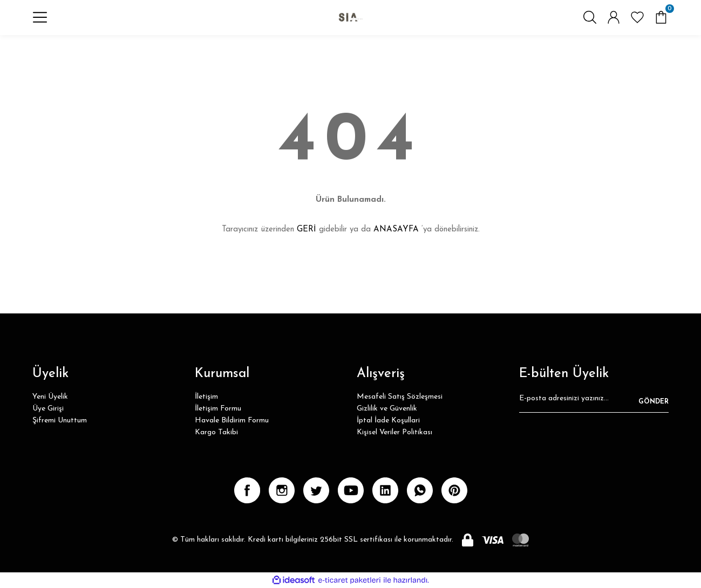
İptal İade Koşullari (388, 421)
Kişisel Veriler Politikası (394, 432)
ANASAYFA (396, 230)
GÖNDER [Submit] (654, 402)
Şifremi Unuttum (60, 421)
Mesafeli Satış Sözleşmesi (400, 397)
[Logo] (350, 25)
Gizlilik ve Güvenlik (387, 409)
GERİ (307, 230)
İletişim (206, 397)
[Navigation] (40, 25)
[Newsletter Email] (594, 402)
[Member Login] (614, 25)
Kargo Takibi (216, 432)
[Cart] (661, 25)
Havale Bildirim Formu (232, 421)
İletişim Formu (218, 409)
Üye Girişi (48, 409)
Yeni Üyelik (50, 397)
